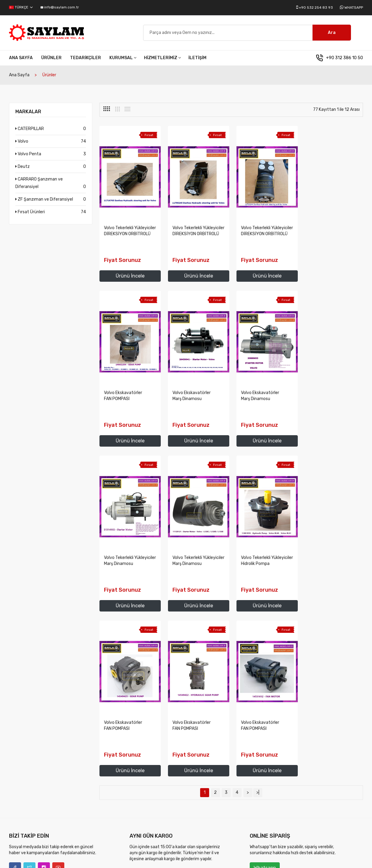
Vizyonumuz (141, 779)
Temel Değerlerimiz (147, 789)
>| (258, 629)
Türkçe (21, 7)
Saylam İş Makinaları (47, 856)
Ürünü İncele (130, 277)
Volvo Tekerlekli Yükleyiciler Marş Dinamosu (254, 400)
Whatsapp (354, 8)
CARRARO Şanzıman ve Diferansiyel (51, 185)
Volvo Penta (51, 155)
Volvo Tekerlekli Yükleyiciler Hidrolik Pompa (119, 565)
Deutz (51, 168)
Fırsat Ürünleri (51, 213)
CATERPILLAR (51, 130)
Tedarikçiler (85, 59)
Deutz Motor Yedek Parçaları (233, 789)
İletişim (197, 59)
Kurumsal (123, 59)
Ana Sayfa (21, 59)
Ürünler (51, 59)
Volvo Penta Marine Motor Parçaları (239, 779)
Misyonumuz (141, 769)
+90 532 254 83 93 (316, 8)
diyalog (86, 856)
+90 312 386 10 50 (345, 59)
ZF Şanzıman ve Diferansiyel (51, 201)
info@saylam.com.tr (60, 7)
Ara (332, 33)
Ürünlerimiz (294, 769)
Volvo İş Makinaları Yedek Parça (236, 769)
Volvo (51, 143)
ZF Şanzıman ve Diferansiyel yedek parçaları (239, 801)
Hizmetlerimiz (162, 59)
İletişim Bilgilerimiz (300, 798)
